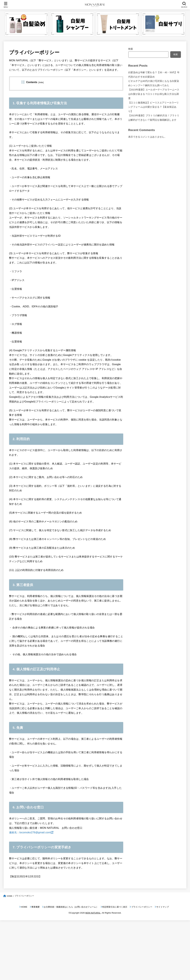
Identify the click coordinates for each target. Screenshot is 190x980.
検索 (131, 49)
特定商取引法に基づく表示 (115, 907)
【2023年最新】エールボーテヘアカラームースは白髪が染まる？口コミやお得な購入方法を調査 (154, 94)
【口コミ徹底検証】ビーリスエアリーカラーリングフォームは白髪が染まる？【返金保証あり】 (154, 107)
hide (41, 82)
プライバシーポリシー (142, 907)
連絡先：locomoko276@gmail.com (30, 832)
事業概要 (36, 907)
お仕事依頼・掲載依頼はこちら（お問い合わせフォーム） (71, 907)
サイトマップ (163, 907)
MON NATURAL (93, 913)
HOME (24, 907)
